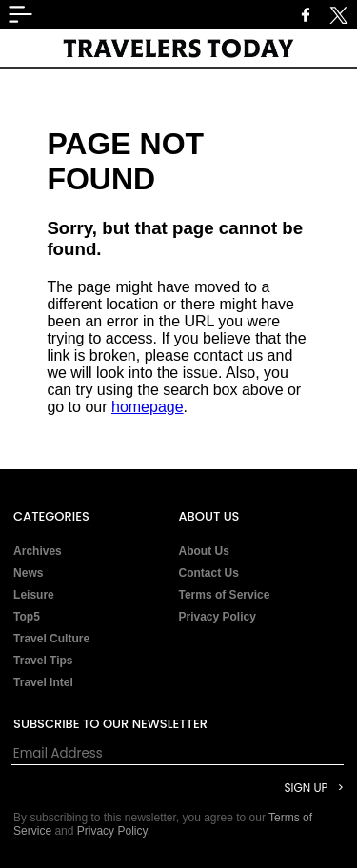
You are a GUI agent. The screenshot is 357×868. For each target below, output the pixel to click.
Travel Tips (43, 661)
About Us (204, 551)
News (28, 573)
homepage (148, 407)
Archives (38, 551)
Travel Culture (51, 639)
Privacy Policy (218, 617)
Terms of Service (225, 595)
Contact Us (209, 573)
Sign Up (306, 788)
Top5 (27, 617)
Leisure (34, 595)
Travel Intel (43, 682)
